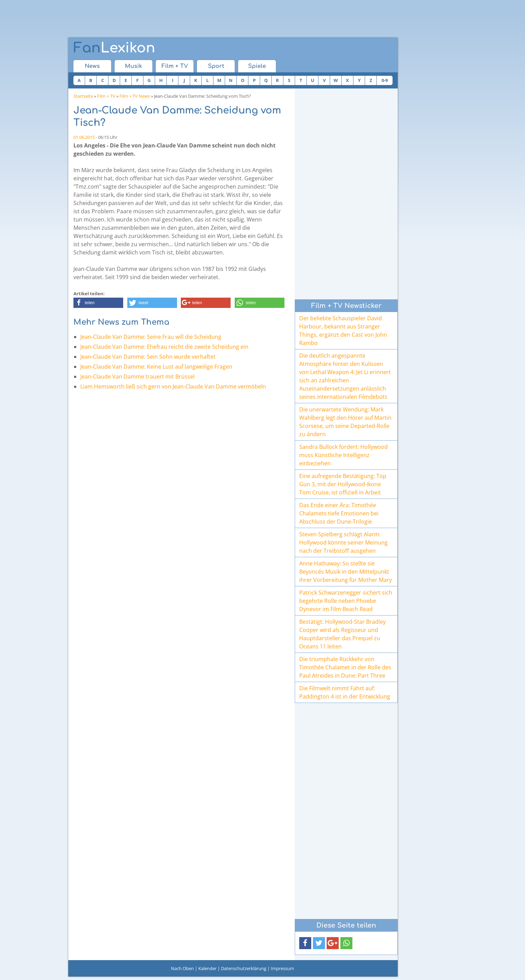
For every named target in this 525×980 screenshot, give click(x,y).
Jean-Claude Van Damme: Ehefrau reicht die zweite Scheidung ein (164, 347)
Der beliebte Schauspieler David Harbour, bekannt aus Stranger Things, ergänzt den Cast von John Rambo (343, 331)
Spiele (257, 66)
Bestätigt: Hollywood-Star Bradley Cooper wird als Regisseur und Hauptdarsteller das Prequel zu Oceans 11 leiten (342, 634)
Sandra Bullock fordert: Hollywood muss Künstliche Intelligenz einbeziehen (343, 455)
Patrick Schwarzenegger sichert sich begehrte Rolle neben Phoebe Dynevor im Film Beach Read (346, 601)
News (92, 66)
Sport (216, 66)
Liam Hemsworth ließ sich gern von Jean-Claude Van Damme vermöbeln (173, 386)
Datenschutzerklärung (244, 968)
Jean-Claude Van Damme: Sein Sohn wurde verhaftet (148, 357)
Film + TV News (135, 96)
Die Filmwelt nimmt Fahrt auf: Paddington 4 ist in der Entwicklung (345, 692)
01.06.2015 (84, 137)
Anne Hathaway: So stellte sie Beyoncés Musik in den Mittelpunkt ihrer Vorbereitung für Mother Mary (346, 572)
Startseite (83, 96)
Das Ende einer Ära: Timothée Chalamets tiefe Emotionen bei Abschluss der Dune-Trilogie (339, 513)
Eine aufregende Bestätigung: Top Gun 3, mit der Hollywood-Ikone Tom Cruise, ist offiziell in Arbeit (343, 484)
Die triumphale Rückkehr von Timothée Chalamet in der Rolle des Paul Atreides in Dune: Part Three (345, 667)
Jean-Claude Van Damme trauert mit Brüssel (137, 377)
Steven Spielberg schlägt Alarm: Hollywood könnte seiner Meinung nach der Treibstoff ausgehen (343, 542)
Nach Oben (182, 968)
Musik (133, 66)
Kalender (207, 968)
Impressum (282, 968)
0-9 (385, 80)
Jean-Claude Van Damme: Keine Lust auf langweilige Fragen (156, 367)
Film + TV (175, 66)
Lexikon (114, 48)
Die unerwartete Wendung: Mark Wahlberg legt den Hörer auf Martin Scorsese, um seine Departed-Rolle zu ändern (345, 422)
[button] (98, 303)
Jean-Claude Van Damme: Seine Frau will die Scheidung (151, 337)
